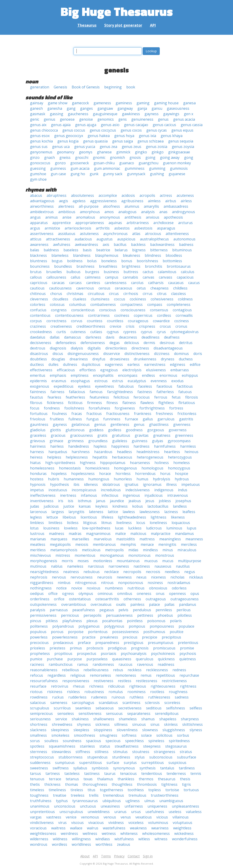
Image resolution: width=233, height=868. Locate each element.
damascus (73, 337)
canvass (166, 277)
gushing (157, 174)
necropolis (132, 572)
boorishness (147, 261)
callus (76, 277)
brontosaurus (179, 266)
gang (71, 108)
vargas (36, 817)
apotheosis (173, 217)
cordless (164, 315)
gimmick (123, 152)
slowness (150, 730)
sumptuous (65, 763)
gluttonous (75, 430)
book (131, 87)
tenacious (128, 773)
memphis (128, 544)
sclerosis (152, 703)
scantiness (131, 703)
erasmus (59, 381)
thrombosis (147, 784)
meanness (194, 539)
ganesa (189, 103)
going (150, 157)
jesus (150, 501)
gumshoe (38, 174)
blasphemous (107, 255)
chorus (56, 294)
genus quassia (95, 141)
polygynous (114, 626)
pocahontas (112, 621)
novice (77, 588)
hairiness (38, 446)
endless (148, 375)
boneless (109, 261)
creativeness (61, 326)
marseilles (81, 539)
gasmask (38, 114)
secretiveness (130, 708)
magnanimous (98, 534)
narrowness (119, 566)
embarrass (180, 370)
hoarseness (140, 463)
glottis (56, 430)
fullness (75, 419)
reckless (135, 670)
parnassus (59, 610)
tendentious (152, 773)
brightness (131, 266)
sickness (103, 724)
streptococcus (42, 757)
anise (67, 217)
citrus (162, 294)
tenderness (176, 773)
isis (71, 501)
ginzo (35, 157)
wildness (60, 839)
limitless (55, 523)
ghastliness (159, 424)
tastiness (92, 773)
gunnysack (136, 174)
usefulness (155, 812)
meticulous (91, 550)
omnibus (125, 594)
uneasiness (110, 806)
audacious (83, 239)
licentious (89, 517)
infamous (89, 495)
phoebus (165, 615)
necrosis (153, 572)
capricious (39, 283)
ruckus (58, 697)
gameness (102, 103)
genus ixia (147, 136)
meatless (38, 544)
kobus (138, 506)
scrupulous (40, 708)
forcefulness (99, 408)
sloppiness (103, 730)
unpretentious (42, 812)
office (53, 594)
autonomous (184, 239)
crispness (147, 326)
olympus (86, 594)
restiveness (104, 681)
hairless (57, 446)
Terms (106, 856)
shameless (128, 719)
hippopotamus (113, 463)
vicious (162, 817)
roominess (137, 692)
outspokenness (43, 604)
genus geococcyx (69, 136)
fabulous (126, 386)
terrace (55, 779)
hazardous (103, 452)
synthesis (148, 768)
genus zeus (132, 147)
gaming (143, 103)
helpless (54, 457)
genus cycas (157, 130)
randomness (103, 664)
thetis (35, 784)
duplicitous (91, 364)
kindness (120, 506)
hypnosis (38, 484)
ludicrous (154, 528)
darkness (93, 337)
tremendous (114, 795)
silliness (121, 724)
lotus (34, 528)
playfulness (72, 621)
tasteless (72, 773)
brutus (36, 272)
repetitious (166, 675)
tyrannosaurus (85, 801)
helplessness (77, 457)
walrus (93, 828)
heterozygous (180, 457)
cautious (37, 288)
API (153, 25)
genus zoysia (183, 147)
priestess (57, 648)
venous (110, 817)
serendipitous (167, 713)
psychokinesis (163, 653)
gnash (49, 157)
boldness (75, 261)
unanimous (40, 806)
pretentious (188, 643)
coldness (185, 299)
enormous (168, 375)
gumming (157, 168)
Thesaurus (87, 25)
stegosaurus (176, 746)
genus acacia (184, 119)
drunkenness (145, 359)
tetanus (72, 779)
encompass (128, 375)
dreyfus (99, 359)
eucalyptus (137, 381)
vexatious (144, 817)
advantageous (42, 201)
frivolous (38, 419)
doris (198, 354)
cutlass (96, 332)
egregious (109, 370)
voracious (38, 828)
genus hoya (124, 136)
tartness (53, 773)
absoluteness (82, 195)
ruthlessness (159, 697)
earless (134, 364)
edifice (195, 364)
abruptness (57, 195)
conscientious (83, 310)
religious (78, 675)
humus (142, 479)
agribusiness (132, 201)
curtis (61, 332)
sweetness (39, 768)
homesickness (97, 468)
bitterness (159, 250)
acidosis (128, 195)
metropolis (114, 550)
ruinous (118, 697)
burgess (92, 272)
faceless (145, 386)
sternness (39, 752)
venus (126, 817)
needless (172, 572)
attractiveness (58, 239)
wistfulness (124, 839)
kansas (85, 506)
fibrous (36, 403)
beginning (113, 87)
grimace (56, 441)
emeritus (38, 375)
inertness (68, 495)
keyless (102, 506)
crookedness (41, 332)
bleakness (132, 255)
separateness (139, 713)
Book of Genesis (86, 87)
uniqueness (157, 806)
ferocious (142, 397)
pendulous (142, 610)
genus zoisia (157, 147)
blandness (82, 255)
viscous (77, 823)
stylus (140, 757)
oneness (144, 594)
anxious (153, 217)
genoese (67, 119)
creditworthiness (91, 326)
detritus (186, 343)
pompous (137, 626)
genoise (86, 119)
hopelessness (83, 474)
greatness (162, 435)
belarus (121, 250)
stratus (186, 752)
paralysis (38, 610)
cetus (141, 288)
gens (123, 119)
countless (115, 321)
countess (95, 321)
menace (147, 544)
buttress (131, 272)
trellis (94, 795)
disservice (112, 354)
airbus (171, 201)
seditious (154, 708)
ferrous (161, 397)
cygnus (113, 332)
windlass (103, 839)
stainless (87, 746)
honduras (38, 474)
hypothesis (60, 484)
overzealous (101, 604)
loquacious (181, 523)
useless (175, 812)
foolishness (74, 408)
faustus (37, 397)
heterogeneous (150, 457)
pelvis (123, 610)
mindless (150, 550)
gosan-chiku (104, 163)
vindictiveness (42, 823)
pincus (36, 621)
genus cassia (192, 125)
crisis (130, 326)
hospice (182, 474)
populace (186, 626)
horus (165, 474)
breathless (108, 266)
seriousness (40, 719)
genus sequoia (181, 141)
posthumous (154, 632)
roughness (178, 692)
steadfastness (127, 746)
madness (57, 534)
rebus (118, 670)
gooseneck (80, 163)
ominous (105, 594)
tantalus (167, 768)
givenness (182, 424)
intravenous (178, 495)
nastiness (142, 566)
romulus (116, 692)
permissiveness (43, 615)
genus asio (110, 125)
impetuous (191, 484)
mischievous (41, 555)
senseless (66, 713)
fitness (112, 403)
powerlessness (65, 637)
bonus (127, 261)
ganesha (55, 108)
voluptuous (182, 823)
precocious (39, 643)
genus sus (39, 147)
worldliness (81, 844)
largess (58, 512)
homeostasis (70, 468)
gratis (102, 435)
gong (189, 157)
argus (35, 228)
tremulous (137, 795)
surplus (130, 763)
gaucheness (78, 114)
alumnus (132, 206)
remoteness (126, 675)
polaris (176, 621)
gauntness (39, 424)
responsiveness (76, 681)
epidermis (38, 381)
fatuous (185, 392)
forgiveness (125, 408)
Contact (134, 856)
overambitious (74, 604)
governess (178, 430)
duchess (186, 359)
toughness (39, 795)
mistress (63, 555)
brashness (85, 266)
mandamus (184, 534)
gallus (148, 419)
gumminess (135, 168)
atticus (36, 239)
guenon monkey (177, 163)
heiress (36, 457)
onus (160, 594)
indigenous (164, 490)
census (104, 288)
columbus (77, 304)
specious (113, 741)
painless (137, 604)
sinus (155, 724)
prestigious (134, 643)
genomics (106, 119)
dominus (181, 354)
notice (61, 588)
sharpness (190, 719)
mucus (168, 561)
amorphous (90, 212)
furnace (132, 419)
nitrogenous (86, 583)
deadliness (151, 337)
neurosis (105, 577)
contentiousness (69, 315)
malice (120, 534)
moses (83, 561)
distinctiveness (137, 354)
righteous (138, 686)
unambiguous (171, 801)
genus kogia (68, 141)
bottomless (172, 261)
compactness (132, 304)
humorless (123, 479)
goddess (96, 430)
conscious (108, 310)
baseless (71, 250)
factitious (185, 386)
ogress (68, 594)
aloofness (111, 206)
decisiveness (41, 343)
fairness (57, 392)
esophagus (80, 381)
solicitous (164, 735)
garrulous (166, 419)
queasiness (122, 659)
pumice (36, 659)
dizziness (162, 354)
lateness (96, 512)
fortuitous (39, 414)
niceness (158, 577)
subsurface (187, 757)
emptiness (80, 375)
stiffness (83, 752)
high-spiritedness (60, 463)
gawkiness (131, 114)
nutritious (136, 588)
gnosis (135, 157)
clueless (80, 299)
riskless (73, 692)
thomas (72, 784)
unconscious (65, 806)
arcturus (185, 223)
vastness (54, 817)
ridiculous (116, 686)
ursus (136, 812)
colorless (38, 304)
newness (124, 577)
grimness (76, 441)
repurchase (189, 675)
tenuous (37, 779)
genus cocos (131, 130)
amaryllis (151, 206)
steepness (152, 746)
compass (155, 304)
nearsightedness (44, 572)
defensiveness (93, 343)
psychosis (188, 653)
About (85, 856)
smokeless (60, 735)
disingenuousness (83, 354)
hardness (142, 446)
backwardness (162, 244)
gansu (157, 108)
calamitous (167, 272)
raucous (125, 664)
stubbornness (71, 757)
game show (58, 103)
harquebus (58, 452)
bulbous (73, 272)
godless (115, 430)
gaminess (124, 103)
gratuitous (121, 435)
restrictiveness (174, 681)
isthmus (85, 501)
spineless (156, 741)
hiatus (35, 463)
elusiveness (156, 370)
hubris (54, 479)
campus (112, 277)
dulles (53, 364)
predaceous (63, 643)
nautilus (183, 566)
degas (115, 343)
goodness (134, 430)
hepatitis (100, 457)
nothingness (41, 588)
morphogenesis (44, 561)
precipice (150, 637)
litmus (106, 523)
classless (179, 294)
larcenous (38, 512)
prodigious (117, 648)
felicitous (121, 397)
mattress (147, 539)
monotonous (139, 555)
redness (179, 670)
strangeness (165, 752)
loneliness (158, 523)
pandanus (188, 604)
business (111, 272)
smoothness (85, 735)
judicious (51, 506)
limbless (37, 523)
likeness (178, 517)
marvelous (103, 539)
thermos (146, 779)
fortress (176, 408)
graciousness (81, 435)
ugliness (133, 801)
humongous (99, 479)
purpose (75, 659)
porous (57, 632)
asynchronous (115, 234)
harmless (188, 446)
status (105, 746)
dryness (168, 359)
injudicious (154, 495)
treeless (78, 795)
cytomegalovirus (185, 332)
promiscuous (164, 648)
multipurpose (190, 561)
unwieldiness (99, 812)
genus (163, 119)
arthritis (103, 228)
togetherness (111, 790)
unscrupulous (71, 812)
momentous (85, 555)
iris (61, 501)
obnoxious (158, 588)
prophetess (40, 653)
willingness (81, 839)
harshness (81, 452)
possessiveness (125, 632)
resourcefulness (44, 681)
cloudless (60, 299)
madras (75, 534)
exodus (177, 381)
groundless (98, 441)
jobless (165, 501)
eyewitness (105, 386)
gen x (189, 114)
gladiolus (38, 430)
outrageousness (185, 599)
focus (35, 408)
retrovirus (60, 686)
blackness (38, 255)
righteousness (163, 686)
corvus (77, 321)
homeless (182, 463)
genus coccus (74, 130)
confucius (38, 310)
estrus (118, 381)
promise (187, 648)
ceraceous (124, 288)
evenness (159, 381)
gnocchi (82, 157)
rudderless (77, 697)
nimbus (64, 583)
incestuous (58, 490)
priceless (38, 648)
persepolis (92, 615)
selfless (196, 708)
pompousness (162, 626)
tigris (186, 784)
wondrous (39, 844)
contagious (182, 310)
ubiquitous (112, 801)
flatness (129, 403)
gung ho (78, 174)
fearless (54, 397)
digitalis (94, 348)
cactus (148, 272)
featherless (75, 397)
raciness (37, 664)
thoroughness (95, 784)
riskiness (55, 692)
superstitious (91, 763)
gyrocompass (179, 441)
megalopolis (60, 544)
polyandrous (63, 626)
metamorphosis (64, 550)
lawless (129, 512)
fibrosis (192, 397)
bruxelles (54, 272)
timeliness (57, 790)
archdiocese (163, 223)
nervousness (82, 577)
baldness (51, 250)
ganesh (36, 108)
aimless (154, 201)
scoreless (172, 703)
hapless (100, 446)
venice (71, 817)
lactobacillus (158, 506)
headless (124, 452)
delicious (132, 343)
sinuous (139, 724)
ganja (142, 108)
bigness (139, 250)
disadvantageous (168, 348)
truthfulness (41, 801)
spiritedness (179, 741)
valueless (194, 812)
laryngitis (76, 512)
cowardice (161, 321)
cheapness (160, 288)
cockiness (138, 299)
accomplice (108, 195)
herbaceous (122, 457)
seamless (83, 708)
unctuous (88, 806)
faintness (38, 392)
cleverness (39, 299)
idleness (91, 484)
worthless (104, 844)
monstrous (165, 555)
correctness (56, 321)
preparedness (107, 643)
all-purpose (89, 206)
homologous (152, 468)
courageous (138, 321)
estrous (101, 381)
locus (141, 523)
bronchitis (154, 266)
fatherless (165, 392)
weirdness (69, 833)
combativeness (103, 304)
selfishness (176, 708)
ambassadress (176, 206)
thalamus (105, 779)
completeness (179, 304)
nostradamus (179, 583)
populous (38, 632)
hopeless (59, 474)
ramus (83, 664)
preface (84, 643)
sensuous (114, 713)
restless (125, 681)
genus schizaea (151, 141)
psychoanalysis (134, 653)
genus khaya (172, 136)
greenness (184, 435)
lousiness (51, 528)
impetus (37, 490)
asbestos (122, 228)
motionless (103, 561)
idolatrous (111, 484)
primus (76, 648)
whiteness (129, 833)
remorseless (100, 675)
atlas (136, 234)
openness (177, 594)
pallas (170, 604)
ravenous (145, 664)
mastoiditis (126, 539)
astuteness (89, 234)
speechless (134, 741)
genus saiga (123, 141)
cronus (181, 326)
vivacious (96, 823)
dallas (55, 337)
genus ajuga (86, 125)
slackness (38, 730)
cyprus (147, 332)
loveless (71, 528)
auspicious (126, 239)
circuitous (96, 294)
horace (105, 474)
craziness (38, 326)
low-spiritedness (96, 528)
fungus (93, 419)
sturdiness (121, 757)
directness (140, 348)
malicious (138, 534)
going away (170, 157)
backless (138, 244)
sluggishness (174, 730)
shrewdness (62, 724)
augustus (105, 239)
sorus (35, 741)
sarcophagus (83, 703)
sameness (59, 703)
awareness (39, 244)
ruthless (137, 697)
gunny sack (113, 174)
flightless (166, 403)
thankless (126, 779)
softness (129, 735)
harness (37, 452)
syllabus (80, 768)
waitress (58, 828)
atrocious (153, 234)
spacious (94, 741)
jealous (135, 501)
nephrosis (39, 577)
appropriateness (90, 223)
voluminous (158, 823)
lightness (158, 517)
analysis (148, 212)
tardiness (187, 768)
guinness (58, 168)
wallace (76, 828)
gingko (141, 152)
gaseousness (178, 108)
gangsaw (105, 108)
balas (35, 250)
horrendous (145, 474)
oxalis (121, 604)
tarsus (35, 773)
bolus (92, 261)
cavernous (85, 288)
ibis (76, 484)
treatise (60, 795)
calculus (188, 272)
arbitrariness (138, 223)
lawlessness (150, 512)
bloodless (174, 255)
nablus (57, 566)
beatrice (103, 250)
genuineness (142, 119)
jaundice (117, 501)
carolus (137, 283)
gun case (58, 174)
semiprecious (41, 713)
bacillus (120, 244)
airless (186, 201)
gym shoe (38, 179)
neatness (71, 572)
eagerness (114, 364)
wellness (90, 833)
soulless (51, 741)
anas (163, 212)
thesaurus (167, 779)
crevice (115, 326)
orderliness (40, 599)
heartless (172, 452)
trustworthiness (165, 795)
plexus (92, 621)
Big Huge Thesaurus (117, 11)
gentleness (120, 424)
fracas (77, 414)
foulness (60, 414)
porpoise (76, 632)
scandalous (108, 703)
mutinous (38, 566)
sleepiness (60, 730)
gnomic (99, 157)
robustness (94, 692)
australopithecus (154, 239)
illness (171, 484)
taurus (110, 773)
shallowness (104, 719)
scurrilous (62, 708)
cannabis (130, 277)
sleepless (81, 730)
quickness (166, 659)
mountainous (128, 561)
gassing (57, 114)
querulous (145, 659)
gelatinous (81, 424)
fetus (176, 397)
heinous (191, 452)
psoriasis (109, 653)
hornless (123, 474)
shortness (39, 724)
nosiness (155, 583)
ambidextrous (42, 212)
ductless (37, 364)
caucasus (176, 283)
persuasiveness (119, 615)
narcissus (96, 566)
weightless (182, 828)
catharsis (156, 283)
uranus (120, 812)
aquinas (115, 223)
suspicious (177, 763)
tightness (169, 784)
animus (52, 217)
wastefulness (114, 828)
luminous (174, 528)
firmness (95, 403)
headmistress (148, 452)
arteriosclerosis (78, 228)
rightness (188, 686)
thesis (185, 779)
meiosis (82, 544)
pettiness (145, 615)
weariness (160, 828)
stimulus (120, 752)
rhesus (79, 686)
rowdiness (39, 697)
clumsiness (100, 299)
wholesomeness (156, 833)
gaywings (171, 114)
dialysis (77, 348)
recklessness (157, 670)
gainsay (37, 103)
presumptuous (161, 643)
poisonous (156, 621)
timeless (37, 790)
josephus (183, 501)
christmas (75, 294)
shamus (148, 719)
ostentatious (80, 599)
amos (109, 212)
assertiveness (42, 234)
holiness (162, 463)
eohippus (190, 375)
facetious (164, 386)
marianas (38, 539)
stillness (102, 752)
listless (73, 523)
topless (155, 790)
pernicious (70, 615)
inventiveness (42, 501)
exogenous (40, 386)
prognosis (140, 648)
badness (186, 244)
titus (91, 790)
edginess (178, 364)
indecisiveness (138, 490)
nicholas (177, 577)
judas (35, 506)
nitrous (107, 583)
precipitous (171, 637)
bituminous (182, 250)
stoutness (141, 752)
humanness (74, 479)
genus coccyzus (103, 130)
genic (35, 119)
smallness (38, 735)
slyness (196, 730)
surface (113, 763)
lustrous (37, 534)
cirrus (148, 294)
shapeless (168, 719)
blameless (60, 255)
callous (36, 277)
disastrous (39, 354)
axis (106, 244)
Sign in (148, 856)
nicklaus (196, 577)
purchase (55, 659)
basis (87, 250)
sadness (182, 697)
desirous (167, 343)
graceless (38, 435)
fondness (52, 408)
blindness (153, 255)
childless (180, 288)
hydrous (182, 479)
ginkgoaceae (179, 152)
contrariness (99, 315)
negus (190, 572)
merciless (189, 544)
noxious (94, 588)
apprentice (62, 223)
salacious (38, 703)
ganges (86, 108)
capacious (185, 277)
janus (101, 501)
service (61, 719)
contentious (40, 315)
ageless (79, 201)
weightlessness (43, 833)
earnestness (155, 364)
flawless (147, 403)
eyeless (84, 386)
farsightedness (120, 392)
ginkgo (158, 152)
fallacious (77, 392)
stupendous (97, 757)
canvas (148, 277)
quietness (188, 659)
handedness (79, 446)
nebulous (92, 572)
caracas (58, 283)
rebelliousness (96, 670)
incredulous (111, 490)
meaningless (170, 539)
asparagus (166, 228)
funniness (112, 419)
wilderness (39, 839)
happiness (120, 446)
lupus (192, 528)
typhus (62, 801)
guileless (120, 441)
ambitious (67, 212)
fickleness (55, 403)
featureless (99, 397)
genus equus (182, 130)
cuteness (78, 332)
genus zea (108, 147)
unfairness (134, 806)
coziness (182, 321)
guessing (38, 168)
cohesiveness (162, 299)
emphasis (58, 375)
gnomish (117, 157)
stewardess (61, 752)
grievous (38, 441)
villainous (181, 817)
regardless (57, 675)
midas (133, 550)
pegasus (107, 610)
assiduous (67, 234)
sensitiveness (90, 713)
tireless (77, 790)
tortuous (191, 790)
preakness (109, 637)
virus (62, 823)
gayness (152, 114)
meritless (38, 550)
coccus (120, 299)
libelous (69, 517)
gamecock (80, 103)
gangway (125, 108)
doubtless (38, 359)
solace (146, 735)
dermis (149, 343)
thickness (52, 784)
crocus (165, 326)
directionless (116, 348)
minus (168, 550)
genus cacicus (164, 125)
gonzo (60, 163)
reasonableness (44, 670)
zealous (124, 844)
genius (49, 119)
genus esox (40, 136)
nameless (75, 566)
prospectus (87, 653)
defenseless (66, 343)
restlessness (147, 681)
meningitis (167, 544)
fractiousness (118, 414)
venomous (90, 817)
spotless (37, 746)
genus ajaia (61, 125)
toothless (136, 790)
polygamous (89, 626)
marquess (59, 539)
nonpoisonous (131, 583)
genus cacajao (136, 125)
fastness (145, 392)
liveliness (124, 523)
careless (93, 283)
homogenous (125, 468)
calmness (93, 277)
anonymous (110, 217)
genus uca (61, 147)
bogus (57, 261)
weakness (138, 828)
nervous (59, 577)
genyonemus (41, 152)
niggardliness (42, 583)
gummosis (179, 168)
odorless (179, 588)
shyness (84, 724)
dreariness (79, 359)
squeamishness (62, 746)
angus (35, 217)
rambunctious (61, 664)
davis (110, 337)
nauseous (163, 566)
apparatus (39, 223)
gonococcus (40, 163)
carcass (75, 283)
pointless (135, 621)
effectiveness (41, 370)
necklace (111, 572)
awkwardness (86, 244)
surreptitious (153, 763)
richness (96, 686)
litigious (90, 523)
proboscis (95, 648)
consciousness (133, 310)
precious (130, 637)
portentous (98, 632)
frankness (143, 414)
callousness (56, 277)
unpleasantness (185, 806)
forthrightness (152, 408)
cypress (130, 332)
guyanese (177, 174)
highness (88, 463)
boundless (63, 266)
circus (114, 294)
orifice (59, 599)
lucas (119, 528)
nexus (141, 577)
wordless (60, 844)
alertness (66, 206)
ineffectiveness (43, 495)
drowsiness (120, 359)
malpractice (161, 534)
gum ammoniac (107, 168)
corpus (36, 321)
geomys (86, 152)
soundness (72, 741)
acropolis (147, 195)
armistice (52, 228)
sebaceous (105, 708)
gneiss (65, 157)
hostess (37, 479)
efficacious (66, 370)
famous (96, 392)
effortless (88, 370)
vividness (116, 823)
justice (69, 506)
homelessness (42, 468)
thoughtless (122, 784)
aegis (63, 201)
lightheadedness (132, 517)
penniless (164, 610)
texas (88, 779)
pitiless (52, 621)
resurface (38, 686)
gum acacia (80, 168)
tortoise (172, 790)
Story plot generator (123, 25)
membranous (104, 544)
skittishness (192, 724)
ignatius (131, 484)
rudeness (99, 697)
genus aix (38, 125)
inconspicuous (84, 490)
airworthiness (42, 206)
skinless (171, 724)
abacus (36, 195)
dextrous (38, 348)
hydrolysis (162, 479)
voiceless (136, 823)
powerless (39, 637)
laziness (171, 512)
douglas (58, 359)
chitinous (38, 294)
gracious (58, 435)
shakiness (80, 719)
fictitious (75, 403)
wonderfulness (185, 839)
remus (146, 675)
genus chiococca (44, 130)
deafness (172, 337)
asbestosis (143, 228)
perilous (184, 610)
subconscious (161, 757)
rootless (157, 692)
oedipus (37, 594)
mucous (151, 561)
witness (161, 839)
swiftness (61, 768)
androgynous (184, 212)
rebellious (70, 670)
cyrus (161, 332)
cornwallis (184, 315)
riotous (36, 692)
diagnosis (58, 348)
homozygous (179, 468)
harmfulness (165, 446)
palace (154, 604)
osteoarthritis (107, 599)
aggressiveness (103, 201)
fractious (94, 414)
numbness (114, 588)
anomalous (86, 217)
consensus (159, 310)
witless (144, 839)
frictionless (187, 414)
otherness (132, 599)
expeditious (64, 386)
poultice (177, 632)
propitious (63, 653)
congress (59, 310)
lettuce (52, 517)
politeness (39, 626)
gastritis (186, 419)
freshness (164, 414)
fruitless (57, 419)
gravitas (142, 435)
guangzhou (148, 163)
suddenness (40, 763)
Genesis (60, 87)
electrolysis (132, 370)
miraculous (187, 550)
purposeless (97, 659)
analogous (127, 212)
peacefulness (84, 610)
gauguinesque (105, 114)
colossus (57, 304)
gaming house (166, 103)
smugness (108, 735)
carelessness (116, 283)
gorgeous (156, 430)
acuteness (185, 195)
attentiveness (177, 234)
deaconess (128, 337)
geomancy (66, 152)
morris (67, 561)
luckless (135, 528)
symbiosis (100, 768)
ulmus (149, 801)
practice (89, 637)
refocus (37, 675)
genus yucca (85, 147)
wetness (109, 833)
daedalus (38, 337)
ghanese (104, 152)
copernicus (143, 315)
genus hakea (99, 136)
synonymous (124, 768)
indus (183, 490)
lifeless (107, 517)
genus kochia (41, 141)
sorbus (183, 735)
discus (58, 354)
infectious (110, 495)
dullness (70, 364)
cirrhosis (131, 294)
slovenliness (127, 730)
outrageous (156, 599)
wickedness (184, 833)
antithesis (133, 217)
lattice (113, 512)
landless (180, 506)
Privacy (119, 856)
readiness (166, 664)
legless (36, 517)
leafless (189, 512)
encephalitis (103, 375)
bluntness (39, 261)
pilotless (185, 615)
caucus (194, 283)
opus (195, 594)
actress (166, 195)
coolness (122, 315)
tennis (196, 773)
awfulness (62, 244)
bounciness (40, 266)
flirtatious (187, 403)
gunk (94, 174)
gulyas (158, 441)
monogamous (112, 555)
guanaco (127, 163)
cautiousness (60, 288)
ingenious (131, 495)
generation (40, 87)
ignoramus (152, 484)
